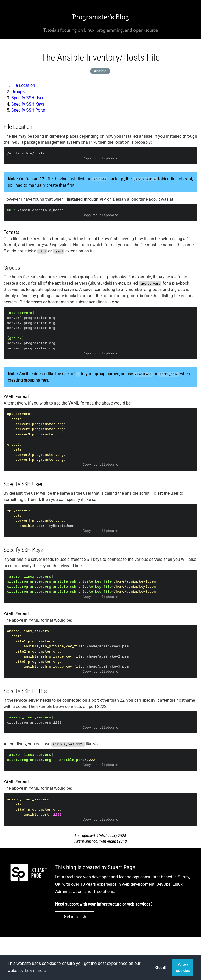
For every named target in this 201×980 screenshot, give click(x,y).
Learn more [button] (35, 970)
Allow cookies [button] (183, 967)
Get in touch (75, 917)
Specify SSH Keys (28, 104)
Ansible (100, 71)
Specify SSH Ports (28, 110)
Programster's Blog (100, 17)
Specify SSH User (27, 98)
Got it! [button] (161, 967)
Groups (18, 92)
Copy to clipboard (100, 158)
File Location (23, 85)
